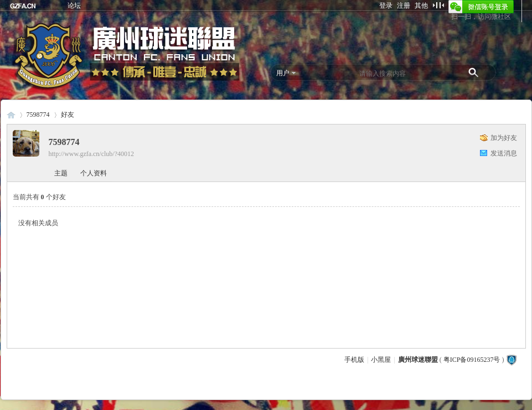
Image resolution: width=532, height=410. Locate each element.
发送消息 (504, 153)
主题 (61, 173)
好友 (68, 115)
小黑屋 (381, 360)
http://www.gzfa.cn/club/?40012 (92, 154)
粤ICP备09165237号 (472, 360)
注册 (404, 6)
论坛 (74, 6)
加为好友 (504, 138)
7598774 (38, 115)
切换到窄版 (438, 5)
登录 (386, 6)
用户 (283, 73)
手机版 (354, 360)
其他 (421, 6)
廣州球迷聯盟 (11, 115)
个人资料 (94, 173)
